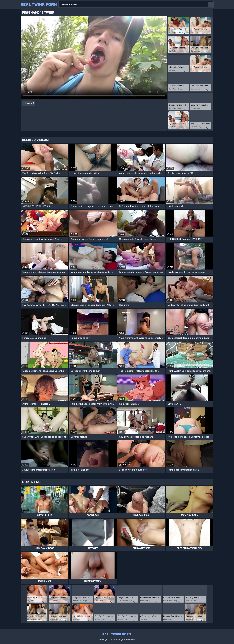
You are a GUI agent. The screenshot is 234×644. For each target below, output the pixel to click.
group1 (30, 103)
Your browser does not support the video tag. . (94, 58)
